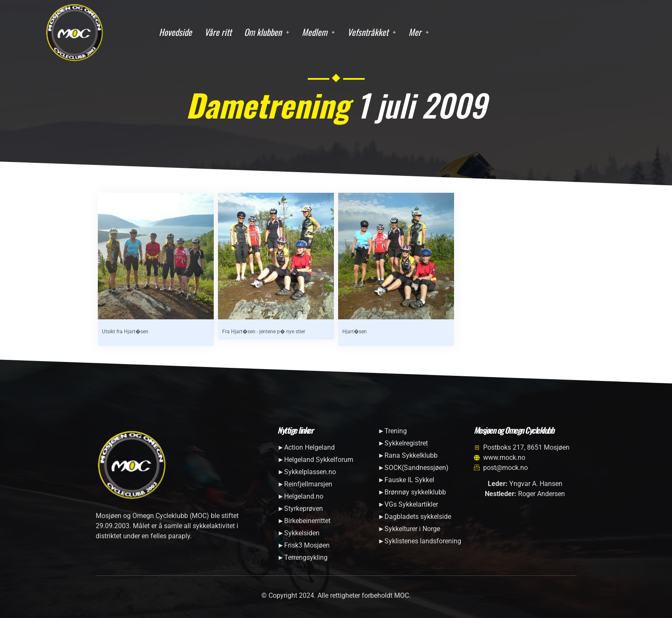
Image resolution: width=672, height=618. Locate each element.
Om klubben (267, 32)
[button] (267, 32)
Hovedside (175, 32)
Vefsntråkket (372, 32)
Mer (419, 32)
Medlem (318, 32)
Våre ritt (218, 32)
